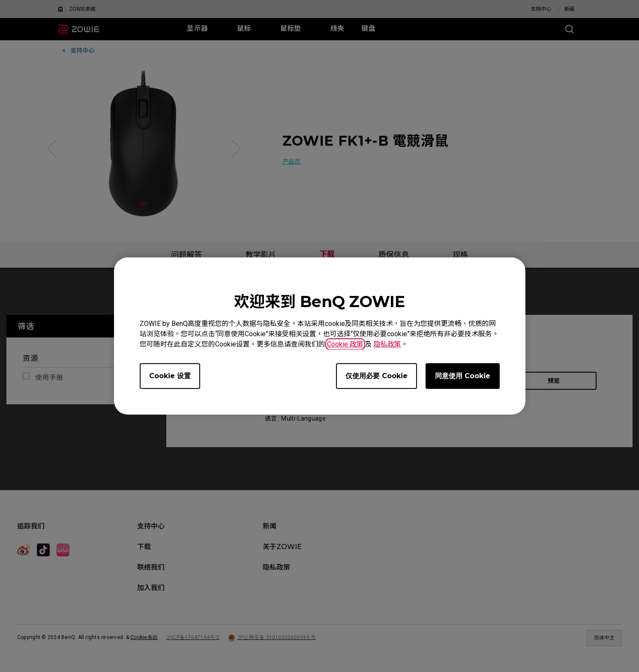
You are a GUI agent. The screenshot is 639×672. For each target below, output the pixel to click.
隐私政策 (387, 344)
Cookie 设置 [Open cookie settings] (170, 376)
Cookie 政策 (345, 344)
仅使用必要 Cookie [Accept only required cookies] (376, 376)
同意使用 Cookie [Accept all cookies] (463, 376)
